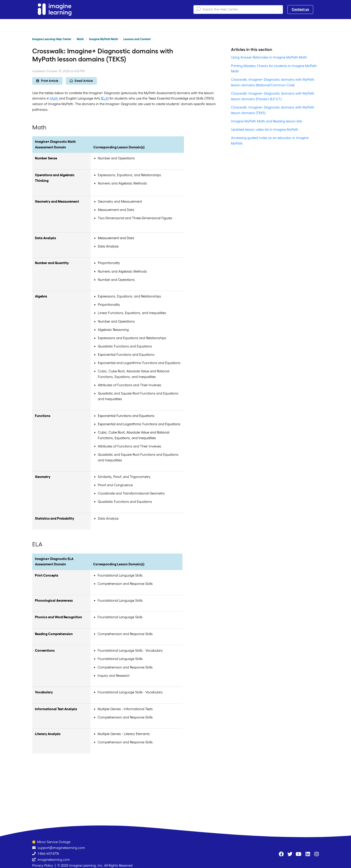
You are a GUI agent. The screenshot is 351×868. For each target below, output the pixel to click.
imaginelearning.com (54, 860)
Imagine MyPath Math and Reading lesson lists (267, 121)
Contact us (300, 9)
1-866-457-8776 (48, 854)
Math (80, 39)
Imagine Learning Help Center (52, 39)
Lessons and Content (137, 39)
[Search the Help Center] (238, 10)
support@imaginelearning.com (61, 848)
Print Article (47, 81)
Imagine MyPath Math (104, 39)
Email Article (81, 81)
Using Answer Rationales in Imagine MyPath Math (269, 57)
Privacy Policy (43, 865)
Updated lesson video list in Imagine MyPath (265, 129)
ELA (105, 98)
